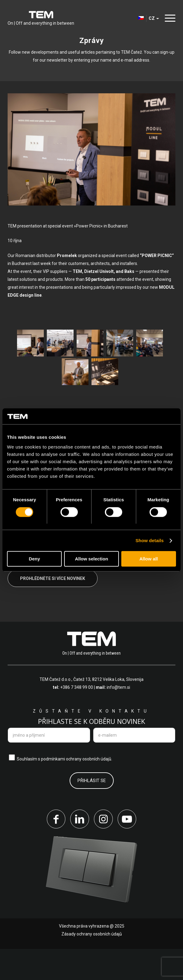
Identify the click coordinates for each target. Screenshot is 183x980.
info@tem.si (118, 718)
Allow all (148, 559)
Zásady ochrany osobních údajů (92, 965)
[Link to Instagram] (104, 850)
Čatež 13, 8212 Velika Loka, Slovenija (108, 710)
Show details (150, 540)
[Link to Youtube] (128, 850)
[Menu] (169, 18)
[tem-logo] (41, 18)
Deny (35, 559)
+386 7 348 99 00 (77, 718)
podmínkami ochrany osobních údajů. (77, 789)
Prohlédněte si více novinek (53, 609)
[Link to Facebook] (55, 850)
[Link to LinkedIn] (79, 850)
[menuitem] (169, 18)
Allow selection (91, 559)
